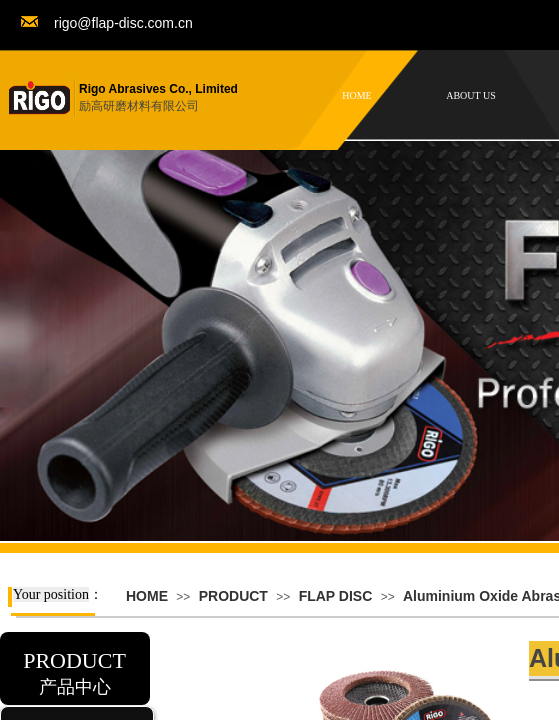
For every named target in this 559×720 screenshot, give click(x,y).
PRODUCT (233, 596)
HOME (147, 596)
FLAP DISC (336, 596)
